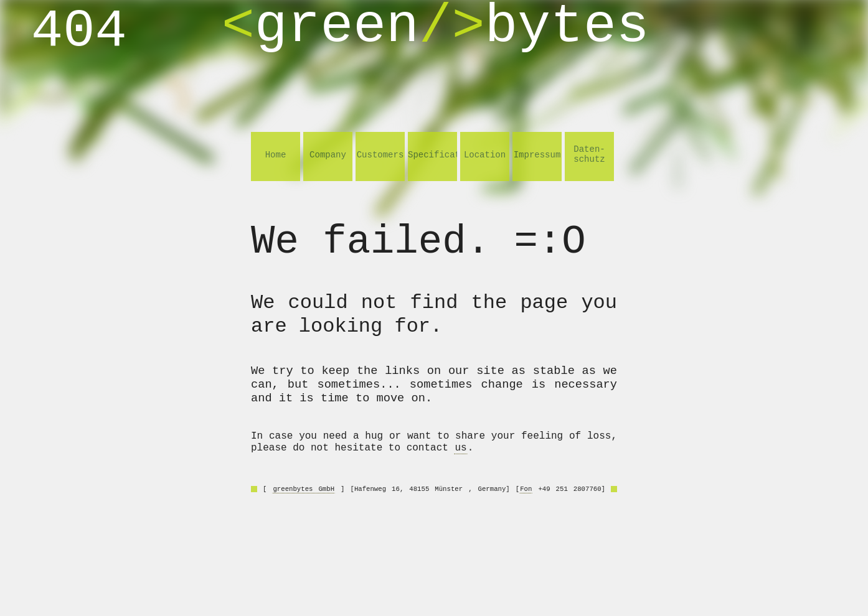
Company (328, 155)
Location (485, 155)
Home (276, 155)
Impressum (537, 155)
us (460, 448)
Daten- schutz (589, 154)
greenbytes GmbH (304, 489)
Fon (526, 489)
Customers (380, 155)
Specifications (432, 155)
